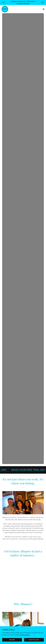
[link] (5, 9)
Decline (12, 640)
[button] (43, 9)
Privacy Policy (25, 635)
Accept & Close (34, 640)
